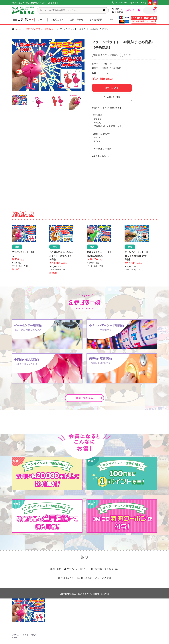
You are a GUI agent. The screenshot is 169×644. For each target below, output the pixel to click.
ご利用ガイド (57, 20)
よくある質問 (96, 20)
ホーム (41, 20)
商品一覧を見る (89, 398)
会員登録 (118, 12)
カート (151, 9)
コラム (112, 20)
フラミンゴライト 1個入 (23, 254)
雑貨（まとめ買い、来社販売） (40, 29)
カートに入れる (112, 88)
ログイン (118, 9)
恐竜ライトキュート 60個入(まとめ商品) (99, 254)
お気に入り (133, 10)
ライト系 (127, 55)
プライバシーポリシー (76, 569)
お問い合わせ (77, 20)
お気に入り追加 (112, 97)
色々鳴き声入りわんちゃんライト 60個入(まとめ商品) (61, 256)
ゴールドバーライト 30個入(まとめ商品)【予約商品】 (136, 256)
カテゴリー (22, 19)
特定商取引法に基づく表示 (105, 569)
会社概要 (55, 569)
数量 (94, 73)
